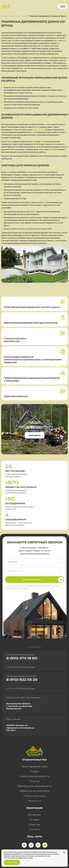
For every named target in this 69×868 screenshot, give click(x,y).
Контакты (35, 829)
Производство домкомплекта (34, 786)
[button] (63, 6)
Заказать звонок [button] (32, 580)
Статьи (24, 16)
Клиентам (15, 16)
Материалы (34, 815)
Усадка (35, 771)
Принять (12, 862)
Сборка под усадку (34, 796)
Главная (5, 16)
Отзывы (34, 820)
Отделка (34, 781)
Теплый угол (35, 801)
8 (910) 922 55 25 (22, 680)
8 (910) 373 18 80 (22, 658)
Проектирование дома (34, 766)
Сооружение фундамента (35, 776)
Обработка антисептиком (35, 791)
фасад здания (38, 130)
